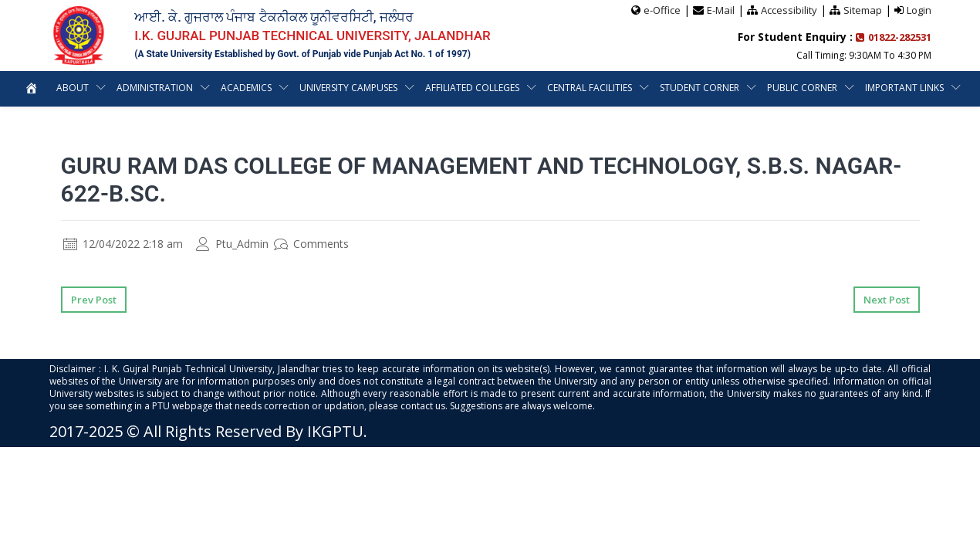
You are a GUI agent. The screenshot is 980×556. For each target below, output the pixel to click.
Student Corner (700, 88)
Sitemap (863, 10)
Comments (311, 244)
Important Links (906, 88)
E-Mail (721, 10)
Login (919, 10)
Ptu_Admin (232, 244)
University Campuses (349, 88)
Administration (154, 88)
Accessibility (789, 10)
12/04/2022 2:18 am (123, 244)
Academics (246, 88)
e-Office (662, 10)
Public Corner (803, 88)
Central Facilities (590, 88)
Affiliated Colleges (473, 88)
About (71, 88)
